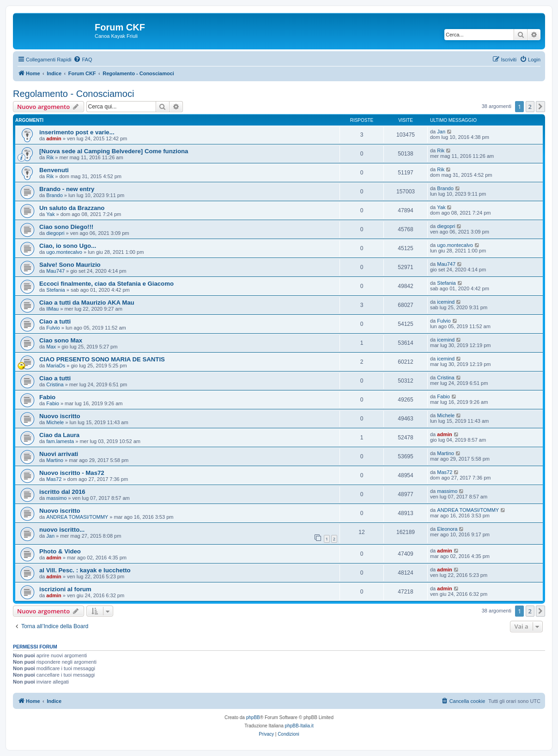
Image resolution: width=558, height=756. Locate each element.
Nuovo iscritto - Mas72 (72, 473)
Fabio (47, 397)
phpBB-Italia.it (299, 726)
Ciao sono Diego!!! (66, 227)
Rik (50, 157)
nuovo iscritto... (62, 530)
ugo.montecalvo (64, 252)
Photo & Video (60, 551)
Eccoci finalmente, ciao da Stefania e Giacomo (106, 284)
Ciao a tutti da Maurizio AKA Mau (87, 303)
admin (54, 138)
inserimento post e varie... (77, 132)
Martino (55, 460)
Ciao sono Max (61, 340)
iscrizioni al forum (65, 589)
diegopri (55, 233)
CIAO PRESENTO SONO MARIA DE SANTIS (102, 359)
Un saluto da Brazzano (72, 208)
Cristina (55, 384)
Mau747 (55, 271)
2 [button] (530, 107)
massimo (56, 498)
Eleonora (447, 529)
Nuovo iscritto (60, 416)
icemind (446, 302)
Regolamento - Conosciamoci (73, 94)
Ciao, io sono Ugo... (68, 246)
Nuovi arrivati (59, 454)
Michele (55, 422)
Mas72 (54, 479)
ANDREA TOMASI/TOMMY (77, 517)
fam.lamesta (60, 441)
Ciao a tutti (55, 321)
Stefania (55, 290)
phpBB (253, 717)
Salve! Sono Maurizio (70, 265)
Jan (441, 132)
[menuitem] (83, 60)
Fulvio (53, 328)
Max (51, 347)
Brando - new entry (67, 189)
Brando (54, 195)
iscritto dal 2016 (62, 492)
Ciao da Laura (59, 435)
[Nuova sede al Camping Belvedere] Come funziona (114, 151)
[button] (540, 107)
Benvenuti (54, 170)
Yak (50, 214)
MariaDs (56, 366)
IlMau (52, 309)
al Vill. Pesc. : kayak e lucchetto (85, 570)
